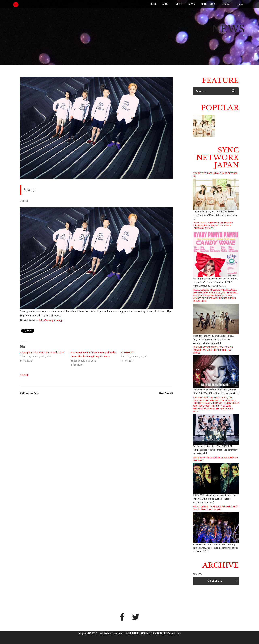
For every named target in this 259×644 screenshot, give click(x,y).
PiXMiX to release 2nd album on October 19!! (215, 175)
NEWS (192, 4)
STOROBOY (127, 353)
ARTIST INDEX (208, 4)
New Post (165, 393)
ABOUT (166, 4)
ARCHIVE (197, 574)
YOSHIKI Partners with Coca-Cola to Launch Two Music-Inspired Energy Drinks (213, 350)
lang (240, 4)
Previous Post (31, 393)
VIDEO (179, 4)
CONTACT (227, 4)
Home (153, 4)
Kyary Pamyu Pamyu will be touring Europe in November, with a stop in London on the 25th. (213, 225)
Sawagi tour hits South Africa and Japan (42, 353)
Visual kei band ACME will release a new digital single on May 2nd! (215, 508)
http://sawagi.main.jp (51, 320)
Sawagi (24, 375)
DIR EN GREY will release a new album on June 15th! (215, 459)
